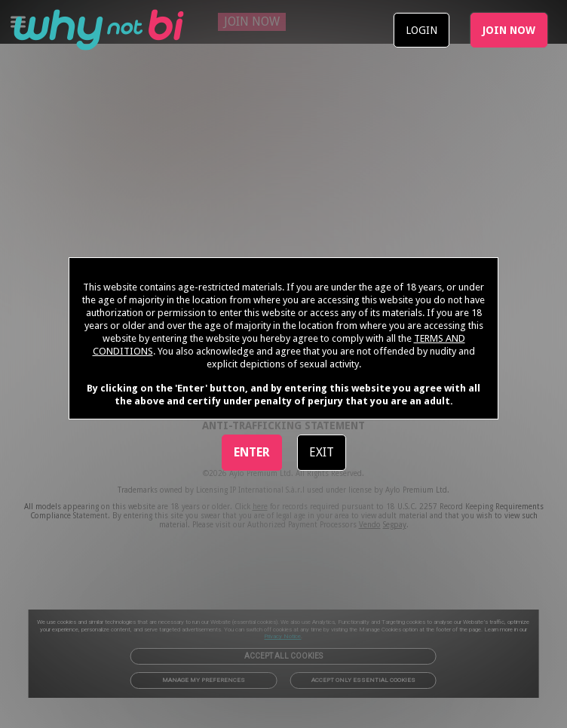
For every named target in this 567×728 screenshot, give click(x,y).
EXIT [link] (322, 452)
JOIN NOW (509, 30)
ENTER (252, 452)
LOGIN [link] (421, 30)
